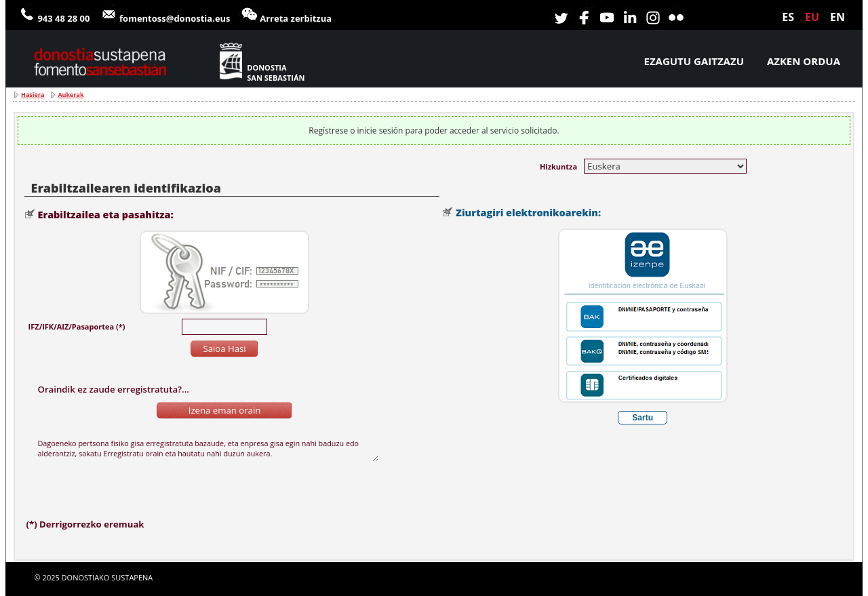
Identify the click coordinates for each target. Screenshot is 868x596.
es (788, 17)
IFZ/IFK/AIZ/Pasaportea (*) (77, 326)
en (837, 17)
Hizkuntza (558, 166)
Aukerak (71, 95)
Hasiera (33, 95)
